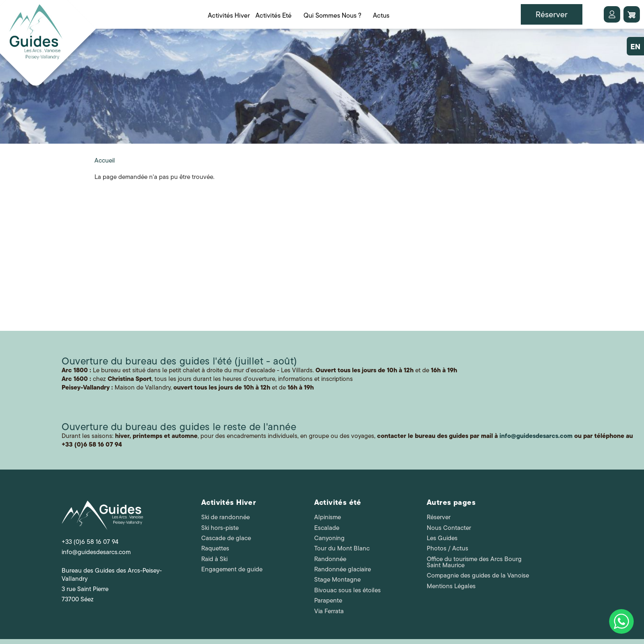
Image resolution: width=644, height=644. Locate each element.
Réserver (439, 517)
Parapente (328, 600)
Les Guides (442, 538)
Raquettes (215, 548)
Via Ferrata (329, 611)
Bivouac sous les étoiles (347, 590)
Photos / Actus (447, 548)
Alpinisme (328, 517)
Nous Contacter (449, 528)
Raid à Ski (214, 559)
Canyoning (329, 538)
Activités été (338, 502)
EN (635, 47)
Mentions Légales (451, 586)
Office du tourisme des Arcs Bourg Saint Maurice (474, 562)
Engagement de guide (232, 569)
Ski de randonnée (225, 517)
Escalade (327, 528)
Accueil (105, 160)
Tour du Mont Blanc (342, 548)
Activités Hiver (229, 502)
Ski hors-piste (220, 528)
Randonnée (330, 559)
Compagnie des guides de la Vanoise (478, 575)
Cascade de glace (226, 538)
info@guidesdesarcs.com (96, 552)
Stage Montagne (337, 580)
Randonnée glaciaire (343, 569)
